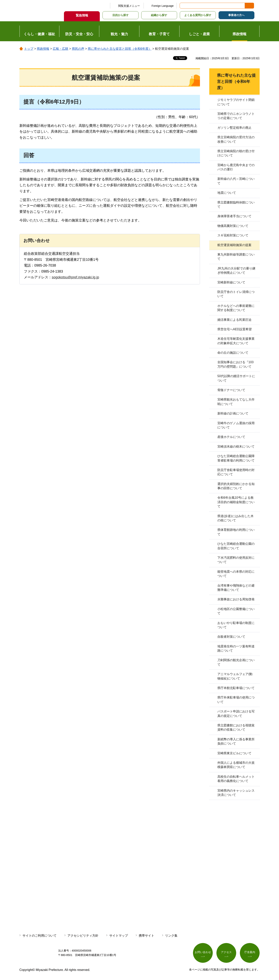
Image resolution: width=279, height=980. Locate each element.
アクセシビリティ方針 (83, 936)
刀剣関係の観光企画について (236, 662)
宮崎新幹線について (231, 282)
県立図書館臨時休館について (236, 205)
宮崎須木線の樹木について (236, 447)
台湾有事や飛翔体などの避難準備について (236, 588)
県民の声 (78, 49)
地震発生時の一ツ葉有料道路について (236, 648)
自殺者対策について (231, 637)
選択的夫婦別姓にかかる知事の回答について (236, 486)
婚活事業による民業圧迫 (234, 320)
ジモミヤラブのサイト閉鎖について (236, 102)
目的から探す (121, 15)
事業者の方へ (236, 15)
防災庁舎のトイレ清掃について (236, 294)
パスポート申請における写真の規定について (236, 714)
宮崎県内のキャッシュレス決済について (236, 793)
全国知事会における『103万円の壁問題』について (236, 364)
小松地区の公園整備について (236, 611)
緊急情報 (82, 15)
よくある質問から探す (198, 15)
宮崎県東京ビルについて (234, 753)
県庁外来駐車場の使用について (236, 700)
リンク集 (171, 936)
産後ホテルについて (231, 437)
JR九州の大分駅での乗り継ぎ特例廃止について (236, 271)
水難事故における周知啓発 (236, 599)
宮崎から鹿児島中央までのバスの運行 (236, 167)
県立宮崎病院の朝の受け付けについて (236, 153)
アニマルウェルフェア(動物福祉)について (235, 676)
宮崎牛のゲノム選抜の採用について (236, 425)
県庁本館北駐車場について (236, 688)
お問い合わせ (203, 952)
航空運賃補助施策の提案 (234, 245)
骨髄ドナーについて (231, 390)
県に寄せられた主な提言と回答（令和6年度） (120, 49)
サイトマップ (119, 936)
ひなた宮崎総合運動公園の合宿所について (236, 546)
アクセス (226, 952)
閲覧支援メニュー (129, 6)
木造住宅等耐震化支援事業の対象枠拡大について (236, 341)
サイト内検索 (183, 6)
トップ (29, 49)
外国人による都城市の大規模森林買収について (236, 765)
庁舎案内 (250, 952)
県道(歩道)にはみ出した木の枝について (236, 518)
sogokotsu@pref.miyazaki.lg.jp (75, 277)
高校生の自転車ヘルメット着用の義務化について (236, 779)
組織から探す (159, 15)
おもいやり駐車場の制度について (236, 625)
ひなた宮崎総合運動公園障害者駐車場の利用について (236, 458)
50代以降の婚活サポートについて (236, 378)
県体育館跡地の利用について (236, 532)
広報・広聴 (60, 49)
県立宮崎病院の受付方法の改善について (236, 139)
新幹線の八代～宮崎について (236, 181)
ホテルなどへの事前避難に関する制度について (236, 308)
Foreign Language (163, 6)
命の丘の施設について (233, 353)
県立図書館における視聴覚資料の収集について (236, 727)
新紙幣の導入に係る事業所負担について (236, 741)
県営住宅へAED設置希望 (235, 329)
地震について (227, 193)
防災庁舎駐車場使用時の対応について (236, 472)
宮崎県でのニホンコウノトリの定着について (236, 116)
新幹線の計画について (233, 413)
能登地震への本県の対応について (236, 574)
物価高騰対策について (233, 226)
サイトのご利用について (40, 936)
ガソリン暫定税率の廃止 (234, 128)
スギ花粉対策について (233, 235)
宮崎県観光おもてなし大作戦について (236, 402)
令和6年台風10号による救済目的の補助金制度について (236, 502)
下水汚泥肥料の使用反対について (236, 560)
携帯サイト (146, 936)
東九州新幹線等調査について (236, 257)
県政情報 (43, 49)
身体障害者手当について (234, 216)
